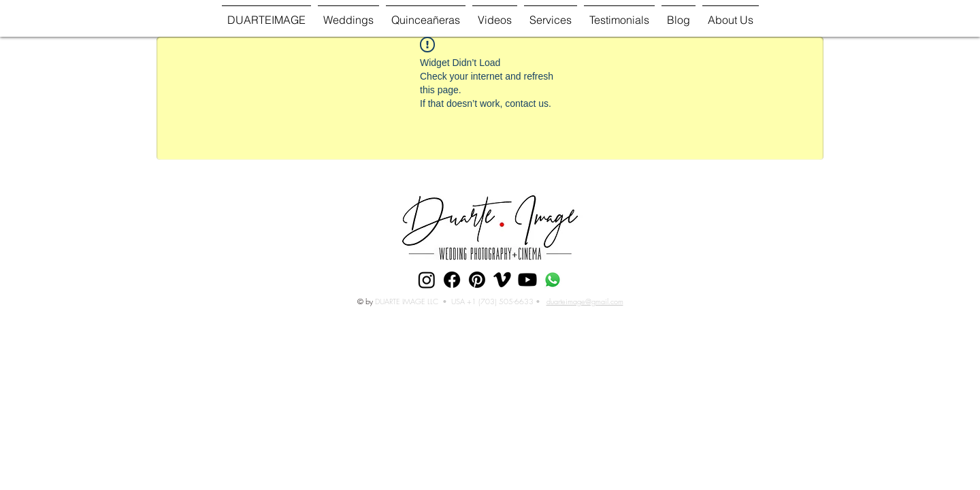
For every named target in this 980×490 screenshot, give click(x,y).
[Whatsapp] (553, 280)
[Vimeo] (502, 280)
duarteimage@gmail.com (585, 301)
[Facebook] (452, 280)
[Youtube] (527, 280)
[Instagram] (427, 280)
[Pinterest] (477, 280)
